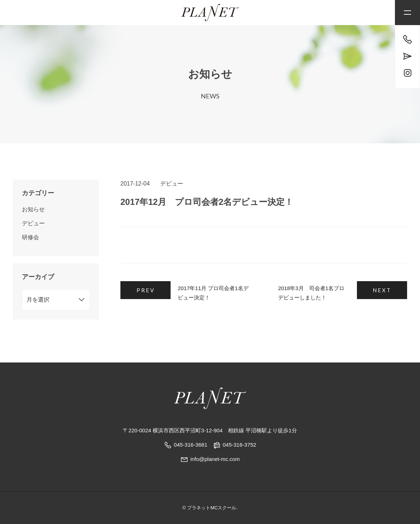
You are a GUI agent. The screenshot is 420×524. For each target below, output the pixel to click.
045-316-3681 (190, 445)
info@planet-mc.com (210, 459)
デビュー (172, 184)
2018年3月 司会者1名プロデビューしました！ (311, 293)
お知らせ (33, 209)
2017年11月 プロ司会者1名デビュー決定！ (213, 293)
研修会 (30, 237)
